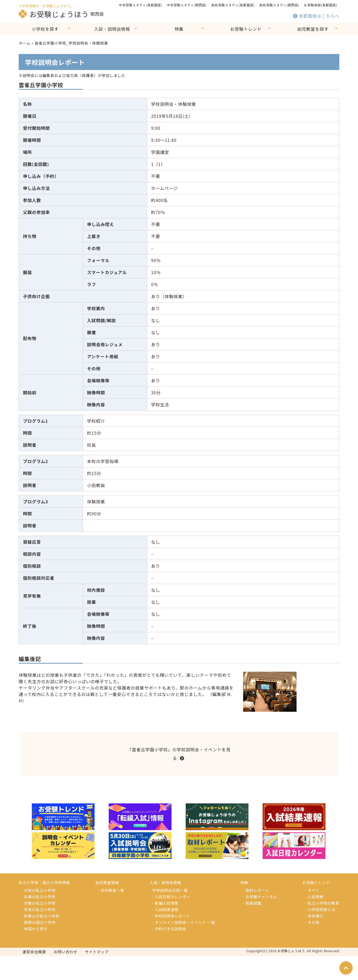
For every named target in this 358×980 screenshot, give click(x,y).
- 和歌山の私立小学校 (40, 916)
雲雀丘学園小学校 (41, 85)
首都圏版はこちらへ (316, 16)
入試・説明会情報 (112, 29)
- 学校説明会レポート (171, 916)
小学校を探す (45, 29)
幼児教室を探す (313, 29)
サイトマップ (97, 952)
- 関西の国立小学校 (38, 922)
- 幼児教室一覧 (111, 890)
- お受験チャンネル (260, 897)
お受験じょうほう (54, 14)
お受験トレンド (246, 29)
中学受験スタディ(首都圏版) (141, 5)
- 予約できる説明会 (169, 929)
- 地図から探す (34, 929)
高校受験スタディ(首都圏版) (233, 5)
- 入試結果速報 (165, 909)
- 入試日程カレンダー (171, 897)
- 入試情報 (314, 897)
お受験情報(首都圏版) (320, 5)
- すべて (312, 890)
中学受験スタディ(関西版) (187, 5)
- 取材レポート (256, 890)
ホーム (25, 43)
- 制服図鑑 (252, 903)
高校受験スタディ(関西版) (279, 5)
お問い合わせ (66, 952)
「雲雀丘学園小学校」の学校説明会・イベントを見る (179, 754)
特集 (179, 29)
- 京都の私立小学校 (38, 903)
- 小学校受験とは (320, 909)
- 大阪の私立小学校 (38, 890)
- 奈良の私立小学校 (38, 909)
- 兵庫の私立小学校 (38, 897)
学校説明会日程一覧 (170, 890)
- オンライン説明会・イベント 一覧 (184, 922)
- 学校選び (314, 916)
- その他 (312, 922)
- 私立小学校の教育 (322, 903)
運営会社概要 (34, 952)
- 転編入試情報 (165, 903)
